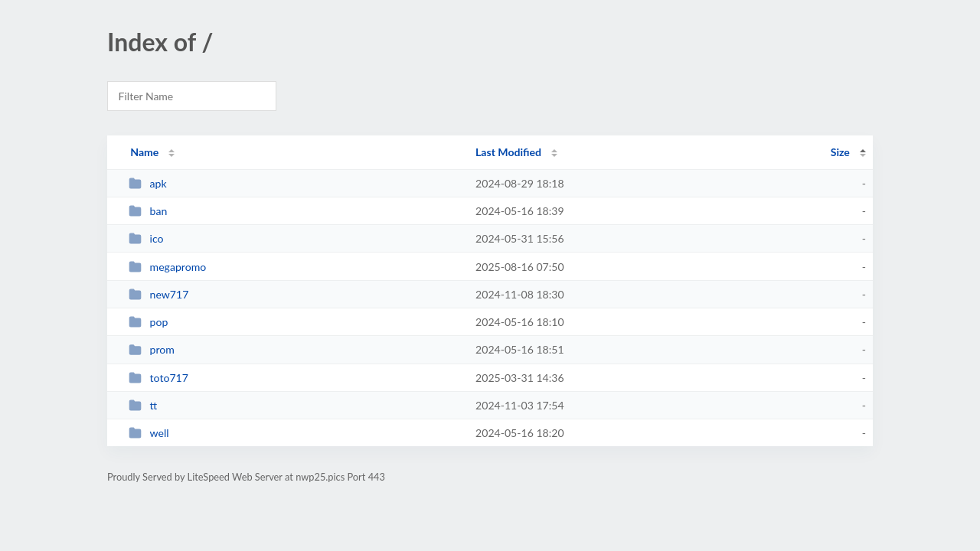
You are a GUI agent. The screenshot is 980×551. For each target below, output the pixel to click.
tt (143, 405)
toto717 (158, 378)
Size (840, 152)
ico (146, 238)
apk (147, 183)
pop (148, 322)
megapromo (167, 267)
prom (152, 349)
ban (148, 211)
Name (144, 152)
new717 (158, 294)
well (149, 433)
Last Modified (508, 152)
